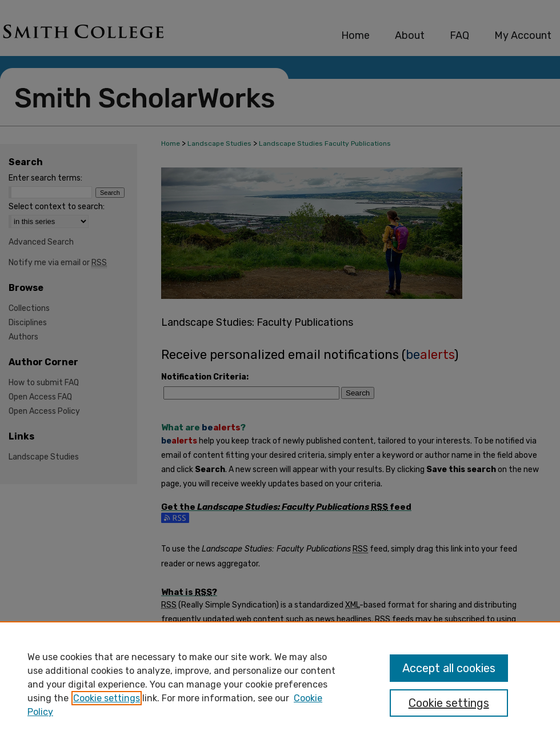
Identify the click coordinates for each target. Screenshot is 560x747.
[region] (280, 684)
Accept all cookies (449, 668)
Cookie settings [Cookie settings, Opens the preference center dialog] (449, 703)
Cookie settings (107, 698)
